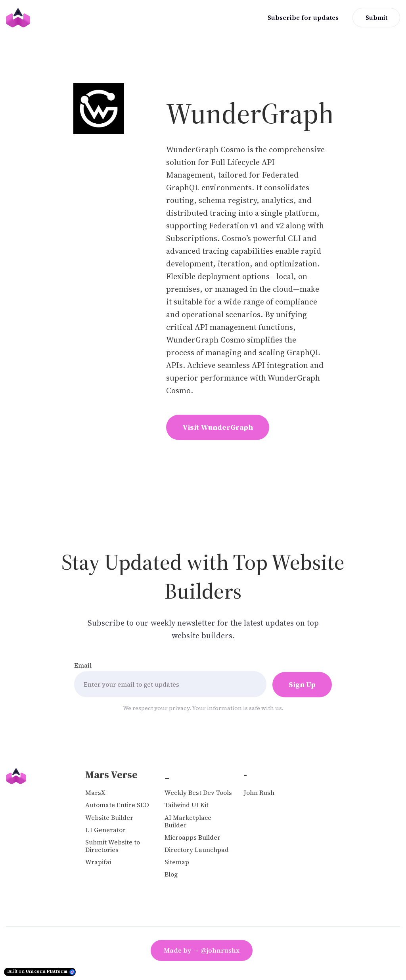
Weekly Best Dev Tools (198, 793)
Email (83, 665)
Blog (171, 874)
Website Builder (109, 818)
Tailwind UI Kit (187, 805)
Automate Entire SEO (117, 805)
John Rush (259, 793)
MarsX (95, 793)
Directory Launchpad (197, 850)
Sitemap (177, 862)
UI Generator (105, 830)
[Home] (20, 18)
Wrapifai (98, 862)
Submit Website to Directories (113, 846)
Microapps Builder (192, 837)
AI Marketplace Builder (188, 821)
